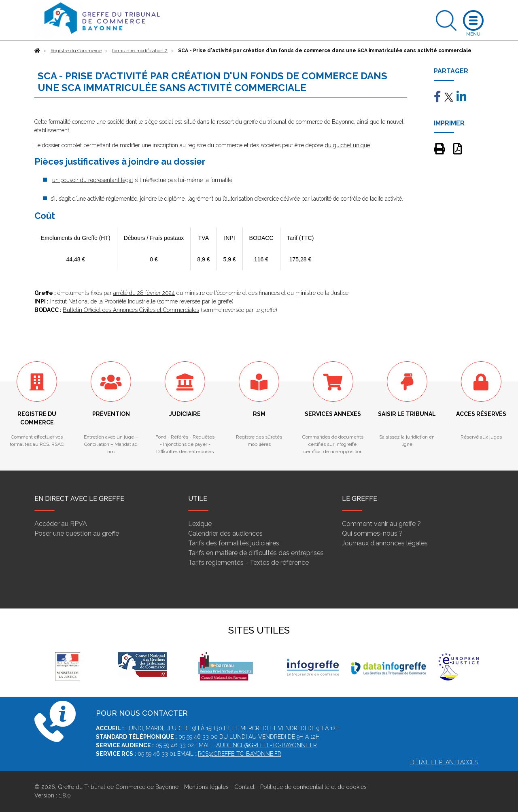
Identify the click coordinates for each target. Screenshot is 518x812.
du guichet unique (347, 145)
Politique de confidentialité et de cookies (313, 787)
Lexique (200, 524)
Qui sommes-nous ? (372, 533)
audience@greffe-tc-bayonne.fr (266, 745)
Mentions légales (206, 787)
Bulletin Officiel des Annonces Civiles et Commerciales (131, 310)
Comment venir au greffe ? (381, 524)
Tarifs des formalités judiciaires (234, 543)
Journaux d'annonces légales (385, 543)
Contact (244, 787)
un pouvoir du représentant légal (93, 180)
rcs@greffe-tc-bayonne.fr (240, 754)
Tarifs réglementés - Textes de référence (248, 563)
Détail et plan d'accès (444, 762)
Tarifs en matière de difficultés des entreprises (256, 553)
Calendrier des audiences (225, 533)
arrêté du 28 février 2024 (144, 293)
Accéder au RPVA (61, 524)
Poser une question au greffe (77, 533)
